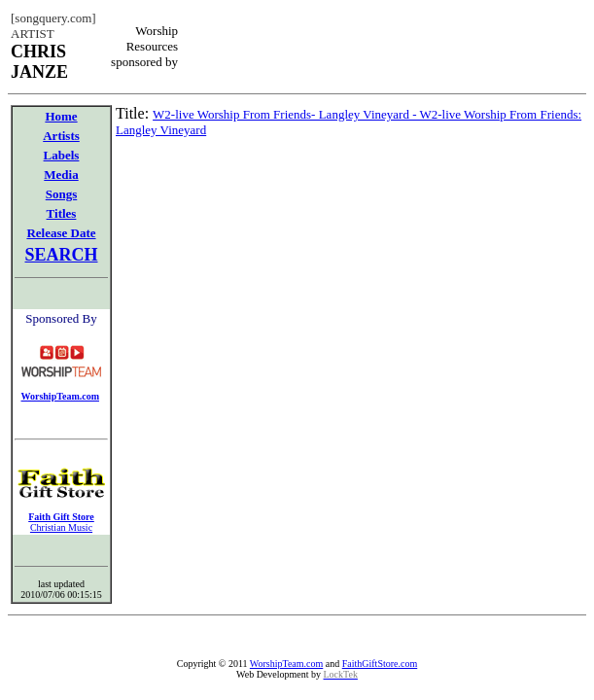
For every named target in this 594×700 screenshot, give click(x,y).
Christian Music (61, 527)
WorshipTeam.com (286, 664)
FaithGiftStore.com (380, 664)
